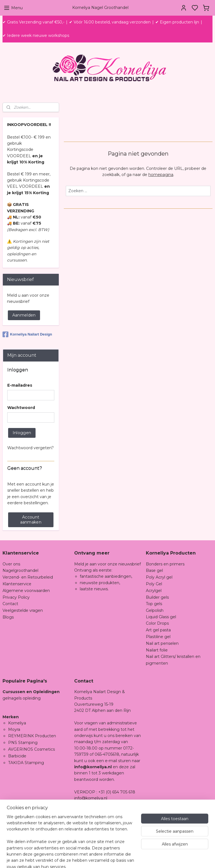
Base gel (154, 570)
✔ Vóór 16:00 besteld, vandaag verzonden (110, 22)
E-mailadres (20, 385)
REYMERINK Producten (32, 736)
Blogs (8, 617)
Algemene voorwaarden (26, 591)
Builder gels (157, 597)
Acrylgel (154, 591)
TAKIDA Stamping (26, 763)
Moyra (14, 729)
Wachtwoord (21, 408)
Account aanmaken (31, 520)
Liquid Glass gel (161, 617)
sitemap (137, 858)
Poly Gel (154, 584)
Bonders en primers (165, 564)
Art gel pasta (158, 630)
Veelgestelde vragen (23, 610)
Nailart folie (157, 650)
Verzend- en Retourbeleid (28, 577)
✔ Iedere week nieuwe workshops (36, 35)
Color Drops (157, 623)
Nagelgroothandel (20, 570)
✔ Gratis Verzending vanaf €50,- (33, 22)
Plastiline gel (158, 637)
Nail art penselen (162, 643)
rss (148, 858)
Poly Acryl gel (159, 577)
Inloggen (22, 433)
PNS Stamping (23, 743)
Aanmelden (24, 315)
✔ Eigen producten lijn (177, 22)
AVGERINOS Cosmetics (31, 749)
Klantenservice (17, 584)
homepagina (161, 175)
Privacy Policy (16, 597)
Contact (10, 604)
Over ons (11, 564)
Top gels (154, 604)
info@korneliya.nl (91, 798)
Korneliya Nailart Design (27, 334)
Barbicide (17, 756)
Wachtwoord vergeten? (31, 448)
